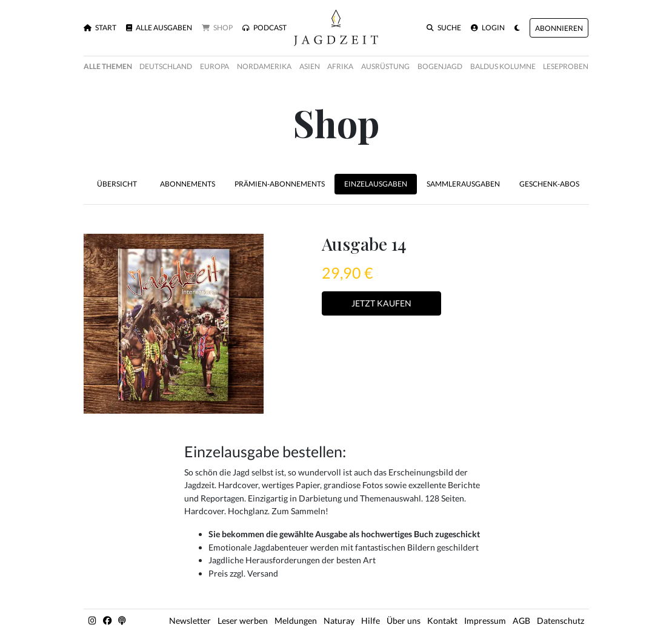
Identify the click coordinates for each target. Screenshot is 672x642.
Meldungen (296, 620)
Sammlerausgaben (463, 184)
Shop (217, 28)
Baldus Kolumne (503, 66)
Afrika (340, 66)
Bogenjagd (440, 66)
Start (100, 28)
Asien (310, 66)
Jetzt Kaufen (381, 303)
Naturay (339, 620)
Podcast (264, 28)
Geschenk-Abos (549, 184)
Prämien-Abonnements (280, 184)
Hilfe (371, 620)
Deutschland (166, 66)
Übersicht (117, 184)
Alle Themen (108, 66)
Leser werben (243, 620)
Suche (444, 28)
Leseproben (566, 66)
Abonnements (188, 184)
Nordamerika (264, 66)
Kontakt (442, 620)
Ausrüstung (385, 66)
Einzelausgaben (376, 184)
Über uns (404, 620)
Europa (215, 66)
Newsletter (190, 620)
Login (488, 28)
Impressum (485, 620)
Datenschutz (561, 620)
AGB (521, 620)
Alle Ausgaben (159, 28)
